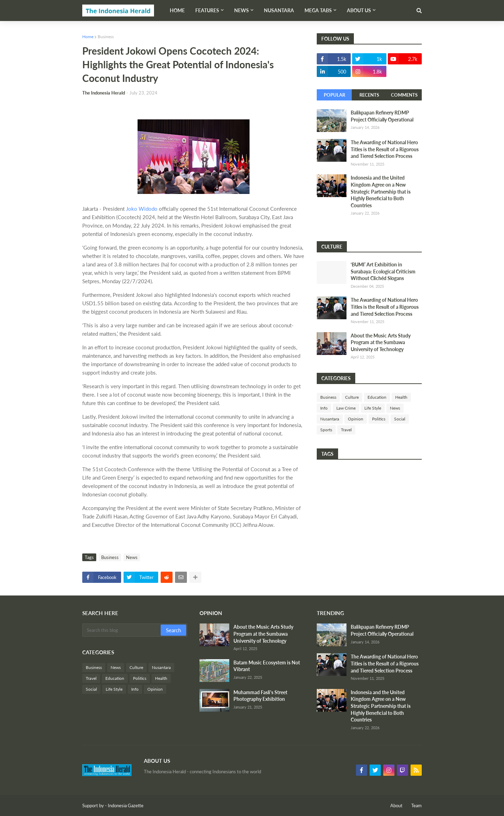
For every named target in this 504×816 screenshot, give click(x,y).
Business (106, 37)
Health (401, 397)
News (132, 557)
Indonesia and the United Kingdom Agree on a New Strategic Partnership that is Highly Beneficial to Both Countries (381, 191)
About (396, 805)
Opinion (356, 419)
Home (88, 37)
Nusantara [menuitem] (279, 10)
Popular (334, 95)
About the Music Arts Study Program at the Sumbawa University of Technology (381, 342)
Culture (352, 397)
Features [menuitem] (207, 10)
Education (377, 397)
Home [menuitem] (177, 10)
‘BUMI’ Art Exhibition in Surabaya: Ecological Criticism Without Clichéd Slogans (383, 271)
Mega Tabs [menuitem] (318, 10)
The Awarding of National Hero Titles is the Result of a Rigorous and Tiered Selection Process (385, 149)
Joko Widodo (142, 209)
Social (400, 419)
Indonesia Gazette (126, 805)
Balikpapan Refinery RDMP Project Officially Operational (382, 116)
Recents (369, 95)
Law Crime (346, 408)
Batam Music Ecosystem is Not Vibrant (267, 666)
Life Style (373, 408)
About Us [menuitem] (359, 10)
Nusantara (330, 419)
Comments (404, 95)
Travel (346, 430)
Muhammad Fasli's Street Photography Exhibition (260, 696)
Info (324, 408)
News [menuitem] (241, 10)
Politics (379, 419)
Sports (326, 430)
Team (416, 805)
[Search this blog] (122, 630)
